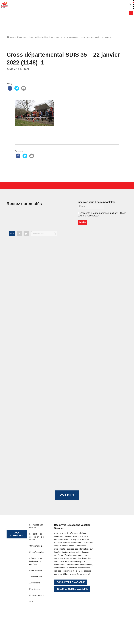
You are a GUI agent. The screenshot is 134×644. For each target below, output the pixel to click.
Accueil (8, 37)
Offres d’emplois (36, 546)
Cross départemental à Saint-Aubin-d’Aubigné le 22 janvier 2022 (37, 37)
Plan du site (34, 589)
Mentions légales (37, 595)
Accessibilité (35, 583)
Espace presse (36, 570)
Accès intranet (36, 577)
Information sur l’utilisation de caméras (36, 561)
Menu (131, 13)
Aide (31, 601)
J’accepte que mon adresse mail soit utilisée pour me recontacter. (102, 214)
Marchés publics (36, 552)
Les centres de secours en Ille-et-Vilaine (37, 537)
